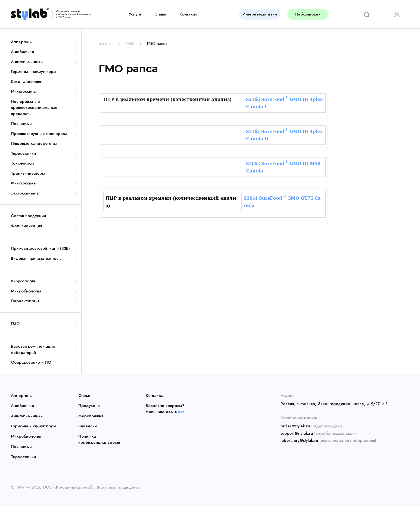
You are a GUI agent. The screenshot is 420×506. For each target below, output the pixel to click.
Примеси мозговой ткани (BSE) (40, 248)
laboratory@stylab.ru (299, 440)
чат (181, 412)
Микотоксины (24, 91)
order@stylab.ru (295, 426)
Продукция (89, 406)
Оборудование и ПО (31, 362)
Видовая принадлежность (36, 258)
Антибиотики (22, 52)
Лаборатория (308, 14)
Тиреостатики (23, 153)
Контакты (188, 14)
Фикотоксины (24, 183)
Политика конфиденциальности (99, 439)
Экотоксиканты (25, 193)
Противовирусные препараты (39, 134)
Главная (106, 44)
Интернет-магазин (260, 14)
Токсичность (23, 163)
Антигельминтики (27, 62)
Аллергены (22, 42)
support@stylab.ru (297, 433)
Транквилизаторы (28, 173)
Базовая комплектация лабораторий (33, 349)
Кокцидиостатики (27, 82)
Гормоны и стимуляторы (34, 72)
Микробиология (26, 291)
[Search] (365, 14)
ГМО (15, 324)
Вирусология (23, 281)
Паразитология (25, 301)
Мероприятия (91, 416)
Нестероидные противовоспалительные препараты (34, 108)
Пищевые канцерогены (34, 143)
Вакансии (88, 426)
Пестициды (22, 124)
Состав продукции (28, 216)
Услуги (135, 14)
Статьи (160, 14)
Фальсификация (26, 226)
